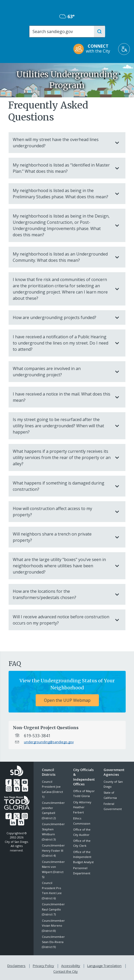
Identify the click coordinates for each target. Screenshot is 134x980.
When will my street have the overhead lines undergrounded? (62, 143)
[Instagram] (9, 788)
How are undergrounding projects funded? (62, 317)
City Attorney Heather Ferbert (82, 807)
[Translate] (124, 49)
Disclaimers (17, 965)
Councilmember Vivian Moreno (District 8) (53, 926)
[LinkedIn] (25, 788)
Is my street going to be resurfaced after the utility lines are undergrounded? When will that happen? (62, 426)
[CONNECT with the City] (93, 49)
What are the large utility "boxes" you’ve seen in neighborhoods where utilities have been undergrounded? (62, 566)
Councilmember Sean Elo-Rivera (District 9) (53, 942)
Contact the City (66, 970)
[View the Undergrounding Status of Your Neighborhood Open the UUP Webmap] (67, 692)
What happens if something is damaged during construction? (62, 486)
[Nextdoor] (17, 788)
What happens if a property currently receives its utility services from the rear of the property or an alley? (62, 457)
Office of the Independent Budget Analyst (83, 857)
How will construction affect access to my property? (62, 512)
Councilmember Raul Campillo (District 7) (53, 909)
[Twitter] (17, 782)
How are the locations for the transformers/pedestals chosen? (62, 594)
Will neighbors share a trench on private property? (62, 537)
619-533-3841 (37, 736)
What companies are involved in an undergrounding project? (62, 372)
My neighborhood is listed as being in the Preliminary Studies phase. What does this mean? (62, 194)
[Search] (61, 31)
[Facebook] (9, 782)
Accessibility (71, 965)
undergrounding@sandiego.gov (49, 742)
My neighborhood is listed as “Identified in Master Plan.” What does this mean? (62, 168)
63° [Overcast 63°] (67, 16)
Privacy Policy (44, 965)
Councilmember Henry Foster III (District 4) (53, 850)
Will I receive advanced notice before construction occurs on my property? (62, 620)
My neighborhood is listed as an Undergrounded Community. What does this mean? (62, 257)
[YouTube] (24, 782)
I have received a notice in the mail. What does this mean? (62, 397)
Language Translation (104, 965)
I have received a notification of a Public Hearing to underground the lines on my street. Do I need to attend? (62, 343)
